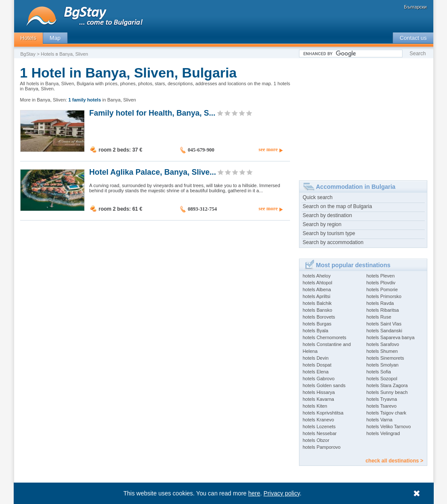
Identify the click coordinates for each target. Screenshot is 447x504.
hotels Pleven (381, 276)
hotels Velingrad (383, 433)
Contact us (413, 38)
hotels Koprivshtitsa (323, 413)
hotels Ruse (379, 317)
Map (55, 38)
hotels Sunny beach (387, 392)
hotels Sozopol (382, 379)
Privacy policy (282, 493)
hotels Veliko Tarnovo (389, 426)
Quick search (318, 197)
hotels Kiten (315, 406)
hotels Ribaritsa (383, 310)
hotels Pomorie (382, 289)
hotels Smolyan (383, 365)
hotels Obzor (316, 440)
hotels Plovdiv (381, 283)
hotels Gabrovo (319, 379)
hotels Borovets (319, 317)
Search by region (322, 224)
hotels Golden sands (324, 385)
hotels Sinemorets (385, 358)
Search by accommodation (333, 242)
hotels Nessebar (320, 433)
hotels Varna (380, 420)
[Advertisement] (363, 116)
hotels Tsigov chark (386, 413)
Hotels (28, 38)
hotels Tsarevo (382, 406)
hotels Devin (316, 358)
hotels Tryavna (382, 399)
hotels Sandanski (385, 331)
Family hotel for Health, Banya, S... (152, 113)
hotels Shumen (382, 351)
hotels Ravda (380, 303)
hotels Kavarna (318, 399)
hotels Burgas (317, 324)
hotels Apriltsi (317, 296)
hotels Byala (316, 331)
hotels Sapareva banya (391, 337)
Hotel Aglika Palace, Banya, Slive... (153, 172)
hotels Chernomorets (325, 337)
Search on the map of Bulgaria (337, 206)
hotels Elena (316, 372)
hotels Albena (317, 289)
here (254, 493)
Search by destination (327, 215)
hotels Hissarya (319, 392)
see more (268, 149)
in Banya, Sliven (102, 100)
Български (416, 7)
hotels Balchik (317, 303)
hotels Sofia (379, 372)
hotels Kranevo (318, 420)
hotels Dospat (317, 365)
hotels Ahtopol (318, 283)
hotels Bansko (318, 310)
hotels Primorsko (384, 296)
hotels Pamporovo (322, 447)
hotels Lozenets (319, 426)
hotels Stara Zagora (387, 385)
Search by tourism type (329, 233)
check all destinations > (394, 461)
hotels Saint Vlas (384, 324)
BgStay (28, 54)
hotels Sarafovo (383, 344)
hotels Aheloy (317, 276)
